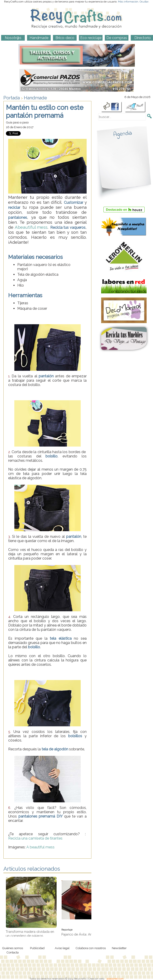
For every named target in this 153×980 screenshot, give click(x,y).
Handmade (35, 98)
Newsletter (119, 948)
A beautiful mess (40, 847)
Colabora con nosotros (91, 948)
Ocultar (144, 2)
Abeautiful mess (31, 227)
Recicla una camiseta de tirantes (36, 838)
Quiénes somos (13, 948)
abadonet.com (115, 979)
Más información (128, 2)
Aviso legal (62, 948)
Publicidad (37, 948)
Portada (12, 98)
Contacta (13, 952)
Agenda (123, 134)
